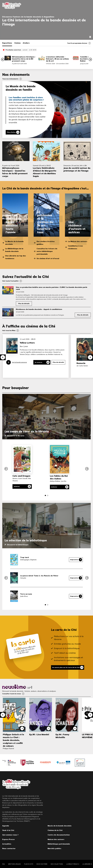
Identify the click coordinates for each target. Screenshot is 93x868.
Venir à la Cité (8, 830)
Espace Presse (8, 839)
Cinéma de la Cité (55, 830)
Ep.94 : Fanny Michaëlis (62, 736)
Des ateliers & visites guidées (46, 243)
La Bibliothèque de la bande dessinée (14, 250)
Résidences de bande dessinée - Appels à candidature (39, 309)
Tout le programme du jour (77, 43)
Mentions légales (14, 864)
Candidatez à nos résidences (75, 247)
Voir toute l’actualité (10, 281)
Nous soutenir (42, 864)
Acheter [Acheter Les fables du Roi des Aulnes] (54, 487)
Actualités (7, 844)
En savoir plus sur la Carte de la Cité (66, 667)
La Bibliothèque (72, 864)
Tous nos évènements (10, 79)
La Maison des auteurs (78, 241)
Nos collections (57, 864)
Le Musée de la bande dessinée (14, 243)
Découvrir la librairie (16, 436)
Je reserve (38, 362)
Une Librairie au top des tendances (16, 257)
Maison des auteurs (56, 839)
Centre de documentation (59, 834)
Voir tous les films (9, 330)
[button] (3, 59)
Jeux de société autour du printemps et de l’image (77, 169)
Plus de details (58, 362)
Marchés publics (54, 848)
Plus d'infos (11, 132)
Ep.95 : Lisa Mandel (39, 734)
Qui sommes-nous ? (10, 834)
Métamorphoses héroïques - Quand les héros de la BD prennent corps (24, 59)
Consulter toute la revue (12, 693)
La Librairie (86, 864)
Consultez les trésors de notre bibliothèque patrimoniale (47, 251)
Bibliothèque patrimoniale (59, 844)
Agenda (6, 825)
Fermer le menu (88, 6)
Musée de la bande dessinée (60, 825)
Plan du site (29, 864)
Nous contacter (9, 848)
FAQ (4, 864)
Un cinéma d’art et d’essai (48, 258)
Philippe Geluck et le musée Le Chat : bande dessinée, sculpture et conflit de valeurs (13, 740)
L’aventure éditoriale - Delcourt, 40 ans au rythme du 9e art (57, 59)
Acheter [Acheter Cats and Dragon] (17, 486)
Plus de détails (24, 304)
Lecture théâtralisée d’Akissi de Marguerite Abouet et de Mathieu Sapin (45, 172)
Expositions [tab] (7, 43)
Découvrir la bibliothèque (18, 545)
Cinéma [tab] (17, 43)
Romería (81, 363)
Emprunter (74, 560)
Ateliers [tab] (26, 43)
